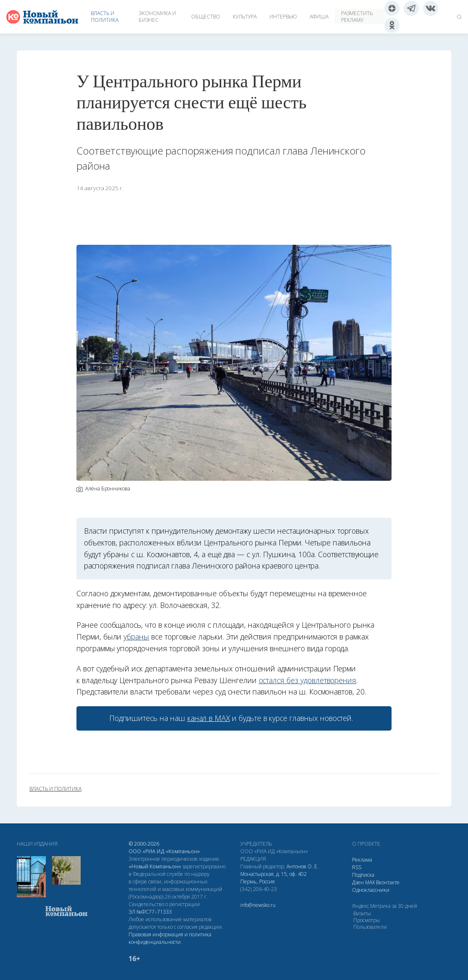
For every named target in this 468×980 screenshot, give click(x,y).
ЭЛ (150, 912)
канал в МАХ (209, 718)
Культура (245, 17)
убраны (136, 637)
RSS (357, 867)
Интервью (283, 17)
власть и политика (55, 789)
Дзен (358, 882)
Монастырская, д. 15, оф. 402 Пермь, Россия (273, 878)
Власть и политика (105, 17)
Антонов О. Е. (302, 866)
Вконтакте (388, 882)
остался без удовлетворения (308, 680)
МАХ (370, 882)
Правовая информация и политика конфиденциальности (170, 938)
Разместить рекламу (357, 17)
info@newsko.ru (258, 905)
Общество (206, 17)
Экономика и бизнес (157, 17)
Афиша (319, 17)
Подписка (363, 875)
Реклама (362, 860)
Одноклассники (371, 890)
